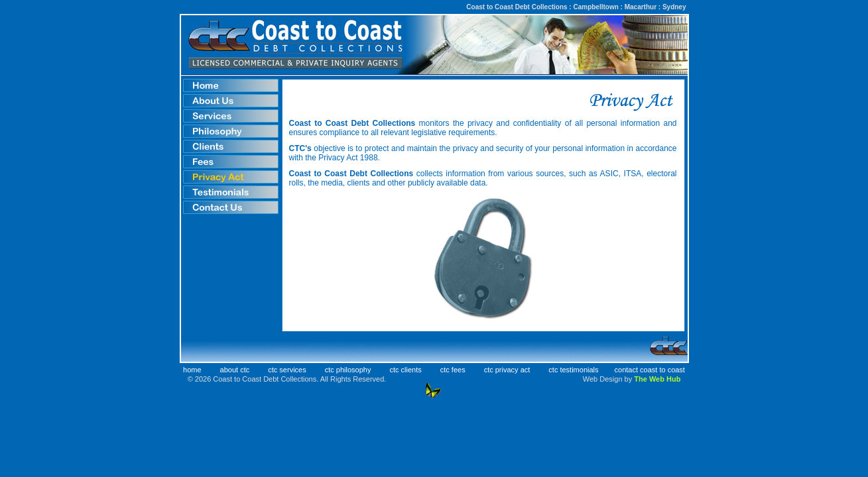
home (192, 370)
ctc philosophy (348, 370)
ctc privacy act (507, 370)
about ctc (235, 370)
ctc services (287, 370)
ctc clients (405, 370)
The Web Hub (657, 379)
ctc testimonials (573, 370)
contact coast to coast (650, 370)
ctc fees (453, 370)
